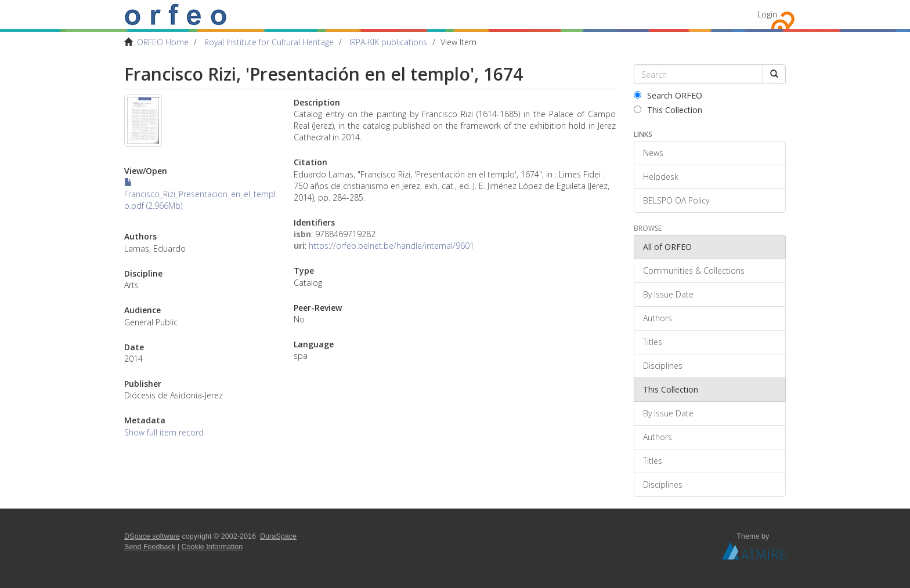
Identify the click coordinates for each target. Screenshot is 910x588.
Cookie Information (212, 547)
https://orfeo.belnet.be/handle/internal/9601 (391, 246)
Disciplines (663, 366)
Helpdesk (661, 177)
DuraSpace (278, 536)
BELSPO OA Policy (676, 200)
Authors (658, 318)
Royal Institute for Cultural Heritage (269, 42)
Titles (653, 342)
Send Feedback (150, 547)
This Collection (668, 110)
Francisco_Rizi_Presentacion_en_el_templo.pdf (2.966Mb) (200, 195)
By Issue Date (668, 294)
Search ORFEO (668, 95)
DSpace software (152, 536)
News (653, 153)
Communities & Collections (694, 271)
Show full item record (164, 432)
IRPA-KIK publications (388, 42)
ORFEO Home (163, 42)
